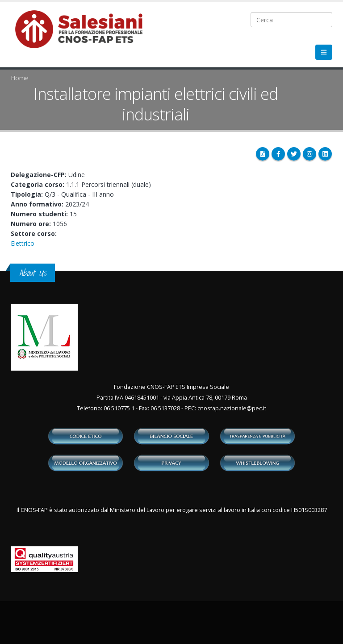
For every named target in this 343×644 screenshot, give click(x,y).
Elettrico (23, 243)
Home (20, 78)
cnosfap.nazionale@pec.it (232, 408)
